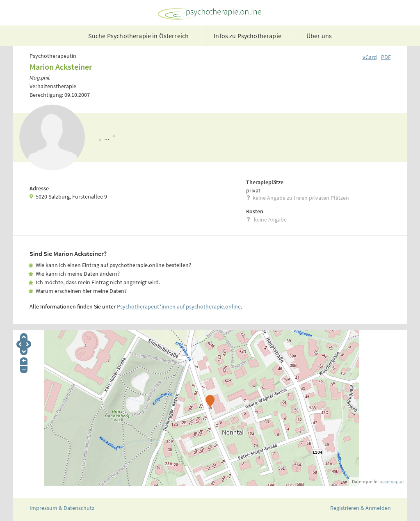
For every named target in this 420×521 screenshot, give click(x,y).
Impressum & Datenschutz (62, 508)
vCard (370, 57)
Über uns (319, 36)
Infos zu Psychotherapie (248, 36)
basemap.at (392, 481)
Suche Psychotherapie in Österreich (138, 36)
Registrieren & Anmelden (361, 508)
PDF (386, 57)
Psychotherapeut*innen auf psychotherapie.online (179, 306)
